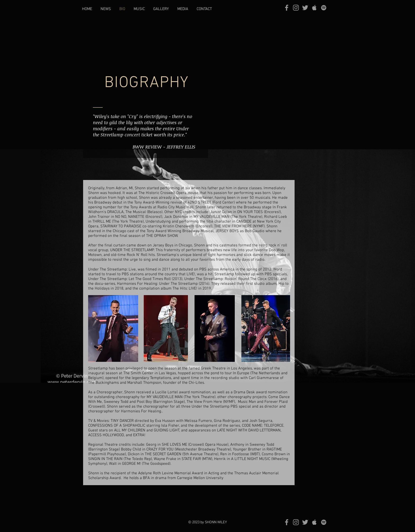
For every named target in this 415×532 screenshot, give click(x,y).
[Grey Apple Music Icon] (314, 8)
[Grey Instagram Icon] (296, 8)
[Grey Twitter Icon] (305, 8)
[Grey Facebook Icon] (287, 8)
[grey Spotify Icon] (324, 8)
